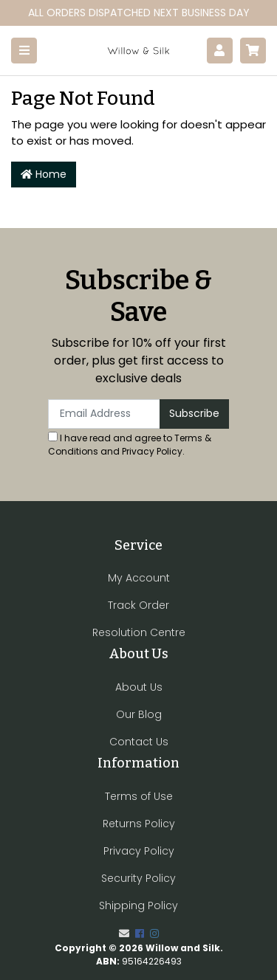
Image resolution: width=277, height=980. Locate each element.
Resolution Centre (139, 632)
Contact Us (139, 742)
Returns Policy (139, 824)
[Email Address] (104, 414)
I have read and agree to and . (130, 445)
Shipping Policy (138, 905)
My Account (139, 578)
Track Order (138, 605)
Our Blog (139, 714)
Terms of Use (139, 796)
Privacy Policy (152, 451)
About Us (139, 687)
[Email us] (124, 934)
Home (44, 174)
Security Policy (138, 878)
